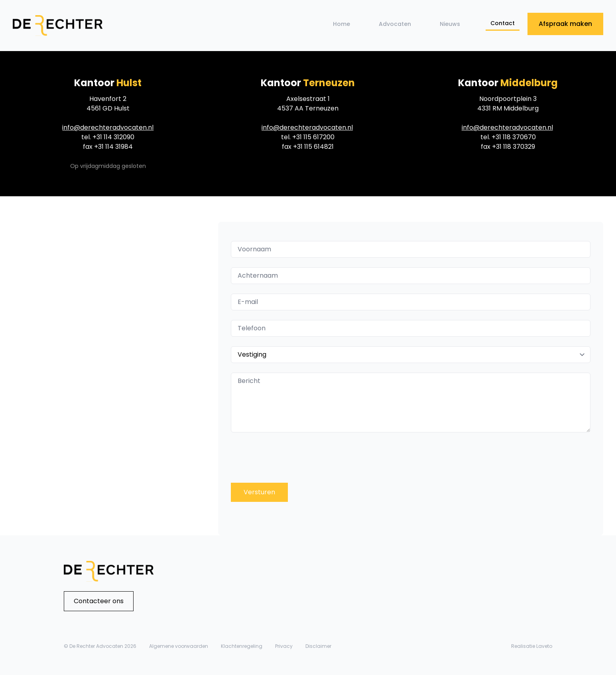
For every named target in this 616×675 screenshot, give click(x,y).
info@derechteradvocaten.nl (108, 127)
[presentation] (298, 458)
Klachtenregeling (242, 646)
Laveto (544, 646)
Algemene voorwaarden (179, 646)
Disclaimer (318, 646)
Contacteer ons (99, 601)
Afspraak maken (565, 24)
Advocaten (395, 24)
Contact (503, 23)
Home (341, 24)
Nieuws (450, 24)
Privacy (284, 646)
